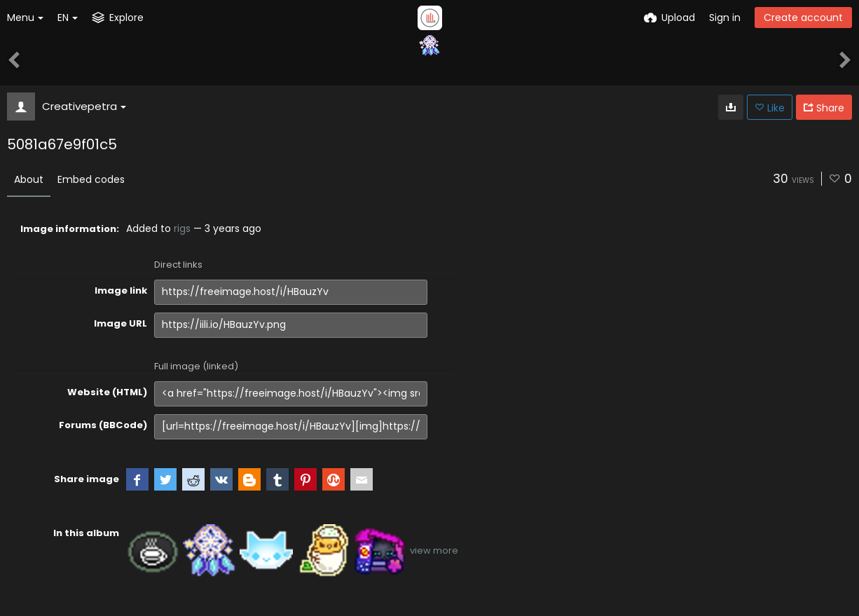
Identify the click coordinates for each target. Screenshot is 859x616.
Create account (803, 18)
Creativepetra (84, 106)
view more (434, 550)
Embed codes (91, 179)
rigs (182, 228)
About (29, 179)
